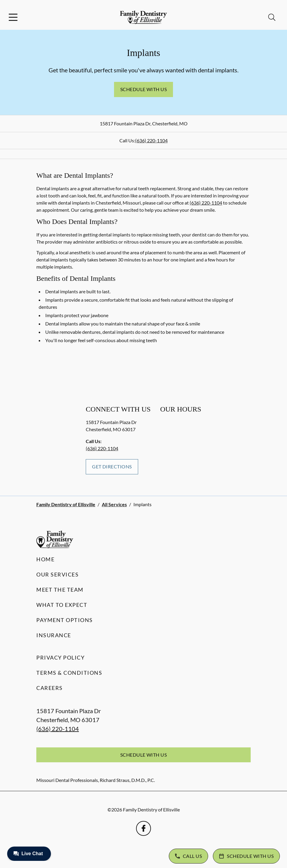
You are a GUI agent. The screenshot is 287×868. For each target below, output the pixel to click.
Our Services (57, 574)
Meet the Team (60, 590)
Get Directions (112, 466)
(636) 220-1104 (151, 140)
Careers (50, 688)
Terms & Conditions (69, 673)
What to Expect (62, 605)
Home (45, 559)
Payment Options (65, 620)
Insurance (54, 635)
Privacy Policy (60, 657)
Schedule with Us (144, 89)
